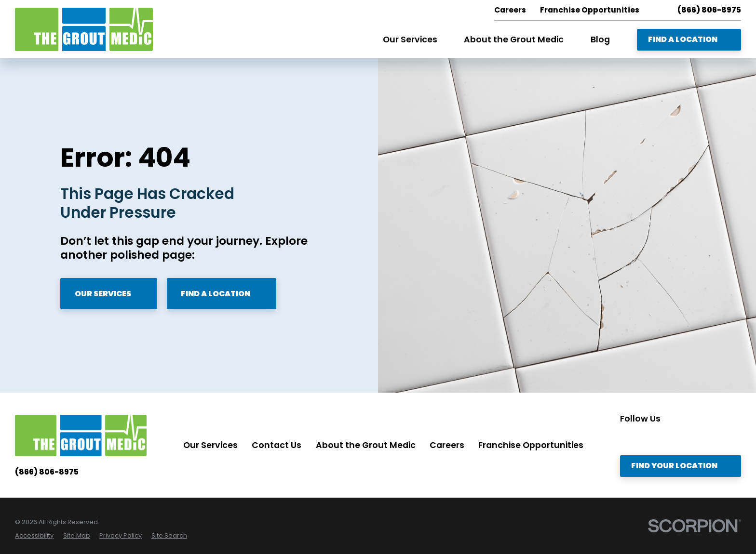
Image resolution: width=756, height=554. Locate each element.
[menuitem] (34, 536)
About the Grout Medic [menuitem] (514, 40)
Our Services (109, 294)
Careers (447, 445)
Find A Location (689, 39)
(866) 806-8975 (709, 10)
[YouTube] (705, 438)
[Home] (84, 29)
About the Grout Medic (366, 445)
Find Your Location (680, 466)
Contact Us (277, 445)
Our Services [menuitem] (410, 40)
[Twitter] (645, 438)
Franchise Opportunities (531, 445)
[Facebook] (685, 438)
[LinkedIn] (665, 438)
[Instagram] (625, 438)
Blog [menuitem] (600, 40)
